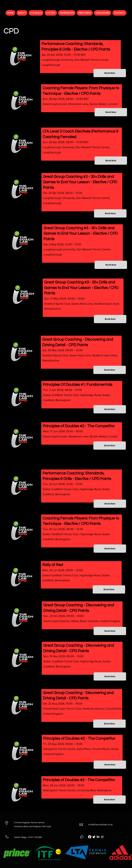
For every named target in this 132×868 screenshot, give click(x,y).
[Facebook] (90, 837)
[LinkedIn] (98, 837)
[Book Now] (110, 73)
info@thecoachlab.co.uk (100, 825)
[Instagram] (102, 837)
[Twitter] (94, 837)
